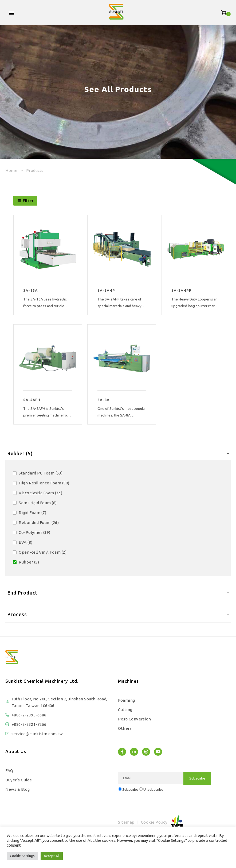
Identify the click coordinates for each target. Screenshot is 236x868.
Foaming (127, 700)
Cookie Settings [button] (22, 856)
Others (125, 728)
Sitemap (126, 822)
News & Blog (18, 789)
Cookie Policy (154, 822)
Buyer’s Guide (19, 780)
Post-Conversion (135, 719)
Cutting (125, 710)
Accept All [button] (52, 856)
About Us (16, 751)
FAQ (9, 771)
